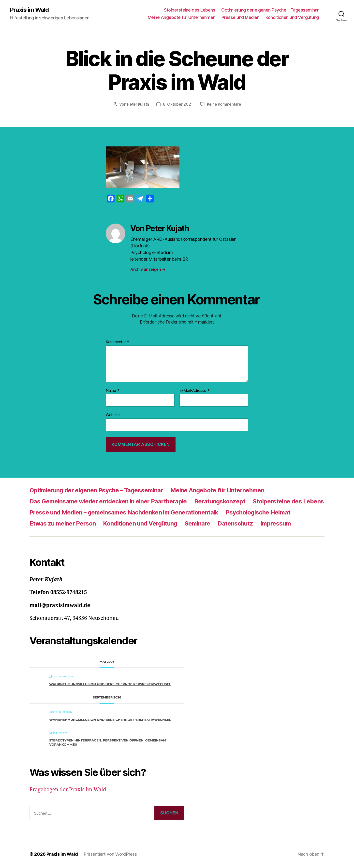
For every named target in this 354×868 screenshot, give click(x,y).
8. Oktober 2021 (178, 104)
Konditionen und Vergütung (292, 17)
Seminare (198, 523)
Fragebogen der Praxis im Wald (68, 790)
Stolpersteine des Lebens (190, 10)
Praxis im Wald (29, 10)
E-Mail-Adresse (195, 391)
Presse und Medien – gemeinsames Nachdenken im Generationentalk (124, 512)
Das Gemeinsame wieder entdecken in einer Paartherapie (108, 501)
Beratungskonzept (220, 501)
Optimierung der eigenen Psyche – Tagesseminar (270, 10)
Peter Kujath (138, 104)
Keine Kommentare (224, 104)
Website (113, 415)
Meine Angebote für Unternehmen (182, 17)
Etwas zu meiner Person (63, 523)
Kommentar (117, 342)
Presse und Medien (241, 17)
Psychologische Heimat (258, 512)
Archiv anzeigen (148, 269)
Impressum (276, 523)
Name (112, 391)
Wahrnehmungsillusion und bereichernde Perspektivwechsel (110, 684)
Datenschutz (235, 523)
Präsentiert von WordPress (110, 854)
